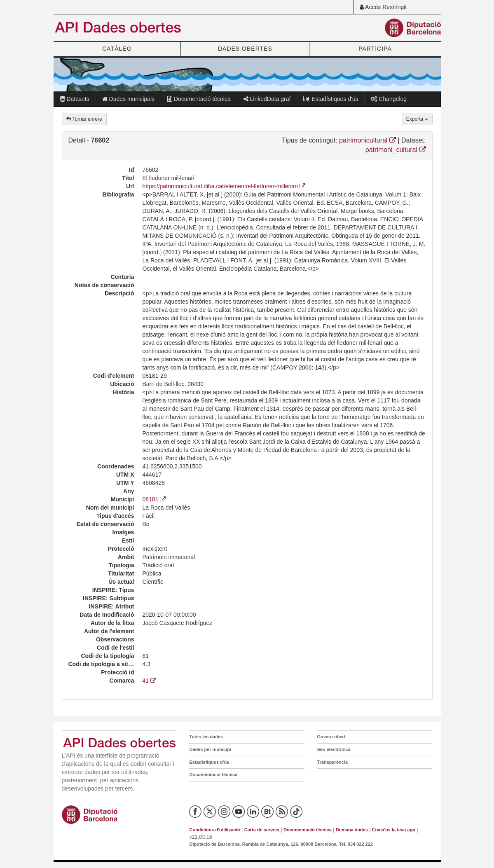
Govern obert (331, 737)
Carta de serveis (262, 830)
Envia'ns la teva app (394, 830)
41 (149, 681)
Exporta (417, 119)
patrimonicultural (368, 140)
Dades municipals (128, 99)
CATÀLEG (117, 49)
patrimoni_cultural (396, 150)
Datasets (75, 99)
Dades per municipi (210, 749)
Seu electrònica (334, 749)
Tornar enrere (84, 119)
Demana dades (352, 830)
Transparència (332, 762)
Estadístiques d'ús (331, 99)
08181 (154, 499)
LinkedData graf (267, 99)
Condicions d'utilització (214, 830)
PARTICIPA (375, 49)
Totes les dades (206, 737)
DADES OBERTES (245, 49)
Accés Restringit (383, 7)
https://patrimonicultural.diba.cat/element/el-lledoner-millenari (224, 186)
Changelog (389, 99)
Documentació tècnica (199, 99)
